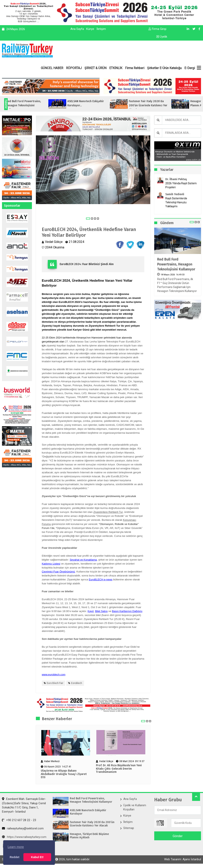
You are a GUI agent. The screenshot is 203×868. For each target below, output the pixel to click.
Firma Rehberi (135, 68)
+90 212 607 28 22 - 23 (19, 820)
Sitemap (129, 828)
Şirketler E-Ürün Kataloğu (164, 68)
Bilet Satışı (101, 611)
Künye (90, 29)
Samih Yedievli (175, 194)
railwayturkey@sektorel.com (23, 829)
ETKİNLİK (116, 68)
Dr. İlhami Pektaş (176, 179)
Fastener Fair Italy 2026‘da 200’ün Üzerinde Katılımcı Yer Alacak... (157, 105)
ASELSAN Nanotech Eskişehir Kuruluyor (88, 812)
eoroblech (77, 683)
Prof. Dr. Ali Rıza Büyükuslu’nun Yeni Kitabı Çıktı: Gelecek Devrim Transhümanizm (119, 769)
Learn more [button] (16, 847)
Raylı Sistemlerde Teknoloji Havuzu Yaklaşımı (176, 202)
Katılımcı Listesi (51, 564)
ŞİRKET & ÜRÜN (95, 68)
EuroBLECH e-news (101, 579)
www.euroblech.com (54, 675)
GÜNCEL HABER (52, 68)
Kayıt (91, 611)
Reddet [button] (15, 857)
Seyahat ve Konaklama (83, 560)
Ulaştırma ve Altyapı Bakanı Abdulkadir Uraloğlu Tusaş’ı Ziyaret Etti (64, 774)
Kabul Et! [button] (37, 857)
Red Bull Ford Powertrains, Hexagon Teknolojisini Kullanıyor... (32, 105)
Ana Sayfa (77, 29)
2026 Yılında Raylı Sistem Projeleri (181, 185)
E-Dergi (190, 68)
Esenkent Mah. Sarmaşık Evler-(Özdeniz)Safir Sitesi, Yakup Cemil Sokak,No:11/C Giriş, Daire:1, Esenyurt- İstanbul (24, 805)
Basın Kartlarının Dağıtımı (127, 611)
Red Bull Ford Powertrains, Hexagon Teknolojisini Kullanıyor (176, 264)
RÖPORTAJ (74, 68)
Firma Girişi (157, 29)
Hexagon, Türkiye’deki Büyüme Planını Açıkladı (89, 836)
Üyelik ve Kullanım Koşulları (135, 807)
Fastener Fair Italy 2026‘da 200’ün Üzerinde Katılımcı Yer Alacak (92, 824)
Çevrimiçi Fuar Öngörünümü (58, 572)
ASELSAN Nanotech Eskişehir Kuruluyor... (95, 103)
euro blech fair (55, 683)
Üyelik (162, 37)
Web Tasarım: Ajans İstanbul (183, 859)
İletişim (101, 29)
